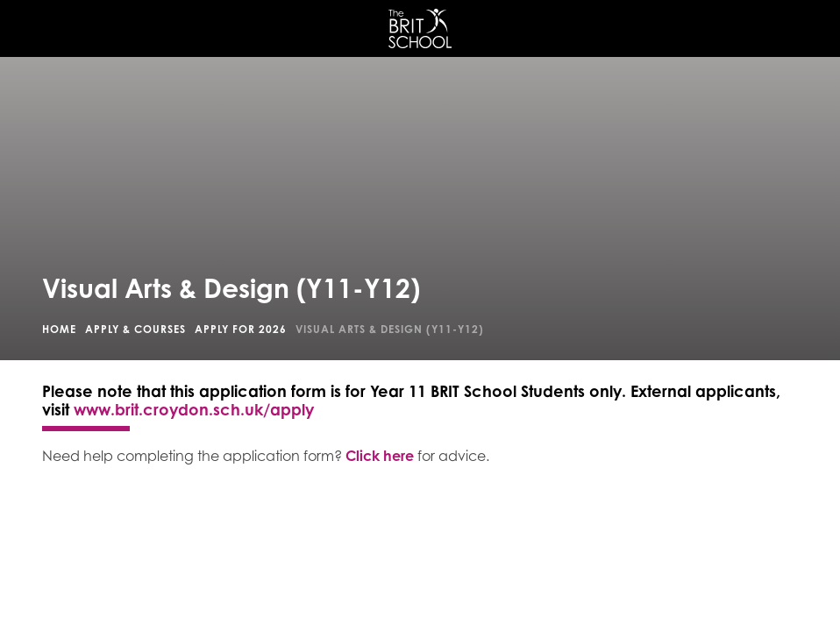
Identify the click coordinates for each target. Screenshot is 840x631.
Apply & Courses (135, 329)
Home (59, 329)
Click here (380, 456)
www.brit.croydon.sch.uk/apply (194, 409)
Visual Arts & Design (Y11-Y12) (390, 329)
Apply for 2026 (241, 329)
